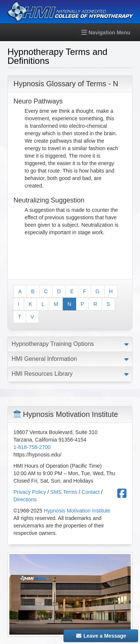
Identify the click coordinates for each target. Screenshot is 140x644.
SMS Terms (64, 492)
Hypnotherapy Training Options (53, 344)
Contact (91, 492)
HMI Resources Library (42, 374)
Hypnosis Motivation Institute (77, 511)
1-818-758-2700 (32, 447)
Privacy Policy (30, 492)
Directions (25, 499)
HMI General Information (44, 359)
